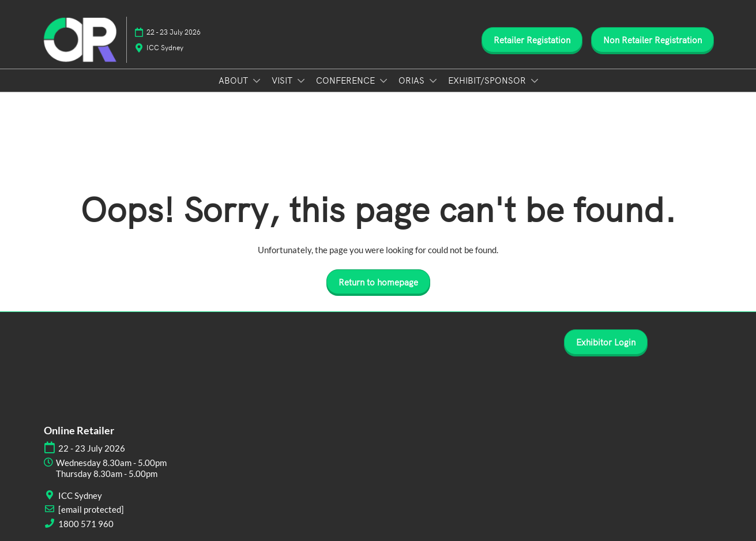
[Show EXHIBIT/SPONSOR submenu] (535, 81)
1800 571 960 (86, 524)
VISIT (283, 80)
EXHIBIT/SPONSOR (488, 80)
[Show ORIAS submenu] (433, 81)
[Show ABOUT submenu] (257, 81)
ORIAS (413, 80)
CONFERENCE (347, 80)
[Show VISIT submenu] (301, 81)
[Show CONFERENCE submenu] (383, 81)
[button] (532, 40)
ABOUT (234, 80)
